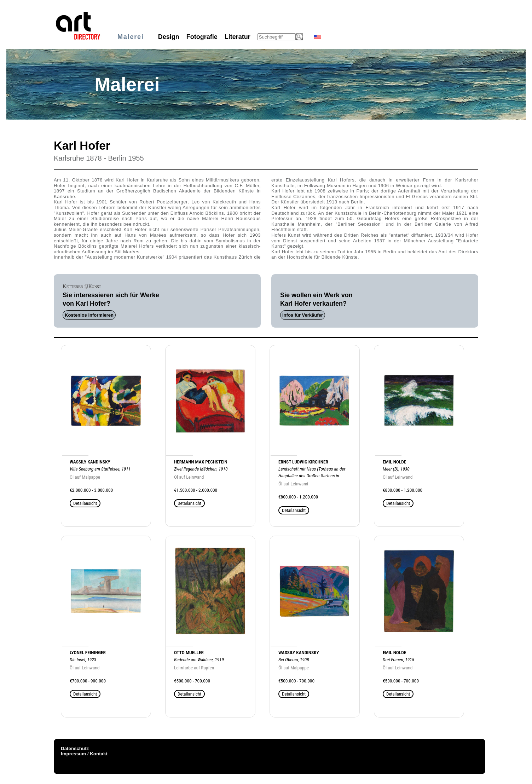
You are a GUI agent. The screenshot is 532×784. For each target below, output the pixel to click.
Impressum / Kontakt (84, 754)
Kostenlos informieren (89, 315)
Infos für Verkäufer (303, 315)
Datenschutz (75, 748)
